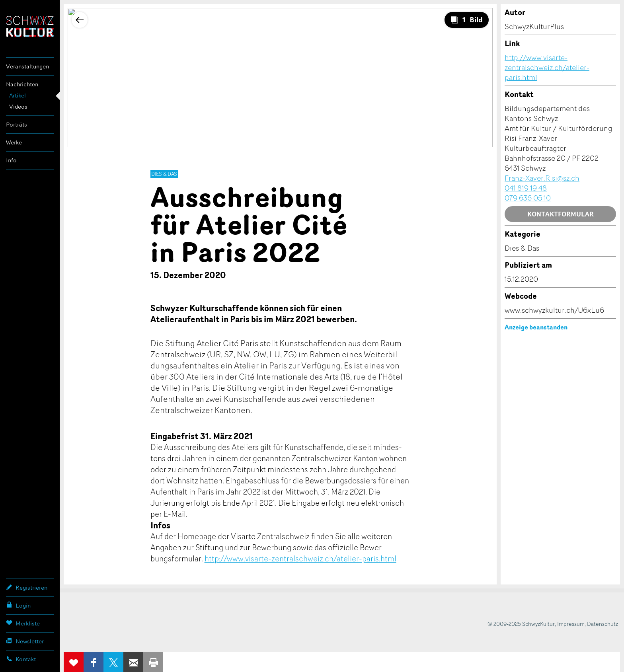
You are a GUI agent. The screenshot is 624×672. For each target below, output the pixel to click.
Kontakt (21, 659)
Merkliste (23, 623)
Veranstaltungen (27, 66)
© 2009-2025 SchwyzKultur (521, 624)
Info (11, 160)
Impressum (571, 624)
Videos (18, 106)
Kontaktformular (561, 214)
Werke (14, 142)
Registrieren (27, 587)
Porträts (17, 124)
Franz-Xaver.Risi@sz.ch (542, 178)
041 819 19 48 (526, 188)
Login (18, 605)
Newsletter (25, 641)
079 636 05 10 (528, 198)
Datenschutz (603, 624)
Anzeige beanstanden (536, 327)
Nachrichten (22, 84)
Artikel (18, 95)
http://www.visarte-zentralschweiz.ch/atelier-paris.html (300, 558)
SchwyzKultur (30, 26)
